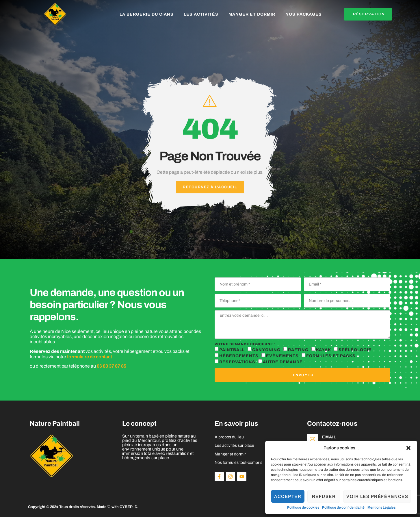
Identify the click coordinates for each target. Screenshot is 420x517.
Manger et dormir (252, 14)
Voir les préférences (377, 496)
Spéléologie (355, 350)
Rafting (298, 350)
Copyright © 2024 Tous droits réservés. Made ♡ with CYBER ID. (83, 507)
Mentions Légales (381, 508)
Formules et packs (331, 356)
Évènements (282, 356)
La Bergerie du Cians (147, 14)
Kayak (324, 350)
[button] (408, 448)
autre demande (283, 362)
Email (330, 437)
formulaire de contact (90, 357)
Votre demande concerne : (245, 344)
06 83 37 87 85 (111, 366)
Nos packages (304, 14)
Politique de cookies (303, 508)
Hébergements (239, 356)
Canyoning (266, 350)
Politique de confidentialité (343, 508)
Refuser (324, 496)
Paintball (232, 350)
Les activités (201, 14)
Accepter (288, 496)
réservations (237, 362)
